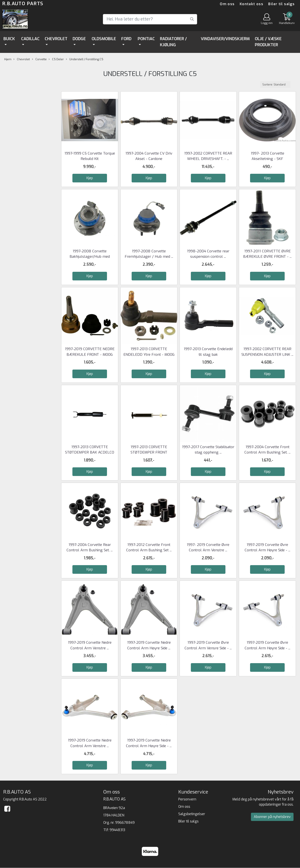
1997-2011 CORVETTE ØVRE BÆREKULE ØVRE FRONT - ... (267, 254)
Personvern (187, 799)
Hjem (8, 59)
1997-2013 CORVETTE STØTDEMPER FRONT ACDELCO (149, 452)
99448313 (117, 830)
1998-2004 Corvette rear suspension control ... (208, 254)
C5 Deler (56, 59)
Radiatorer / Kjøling (173, 42)
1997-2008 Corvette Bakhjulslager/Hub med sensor (90, 257)
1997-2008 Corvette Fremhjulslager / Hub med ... (149, 254)
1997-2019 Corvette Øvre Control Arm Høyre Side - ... (267, 548)
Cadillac (30, 39)
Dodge (79, 39)
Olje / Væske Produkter (268, 42)
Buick (9, 39)
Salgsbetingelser (192, 814)
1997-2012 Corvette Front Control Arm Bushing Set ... (149, 548)
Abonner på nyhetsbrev (272, 817)
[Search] (150, 19)
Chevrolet (56, 39)
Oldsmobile (104, 39)
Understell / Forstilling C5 (85, 59)
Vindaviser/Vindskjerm (225, 39)
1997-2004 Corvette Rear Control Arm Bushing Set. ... (90, 548)
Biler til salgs (281, 4)
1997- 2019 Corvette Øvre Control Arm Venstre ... (208, 548)
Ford (126, 39)
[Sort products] (275, 85)
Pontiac (146, 39)
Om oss (227, 4)
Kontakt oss (251, 4)
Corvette (39, 59)
